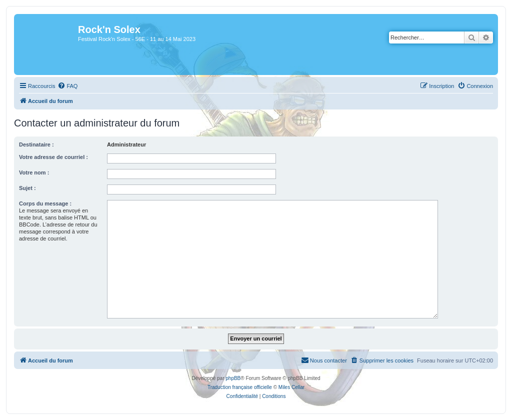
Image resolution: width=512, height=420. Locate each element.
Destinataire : (36, 144)
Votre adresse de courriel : (53, 157)
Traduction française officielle (240, 387)
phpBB (233, 378)
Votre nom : (34, 172)
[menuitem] (67, 86)
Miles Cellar (291, 387)
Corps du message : (45, 203)
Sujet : (27, 188)
